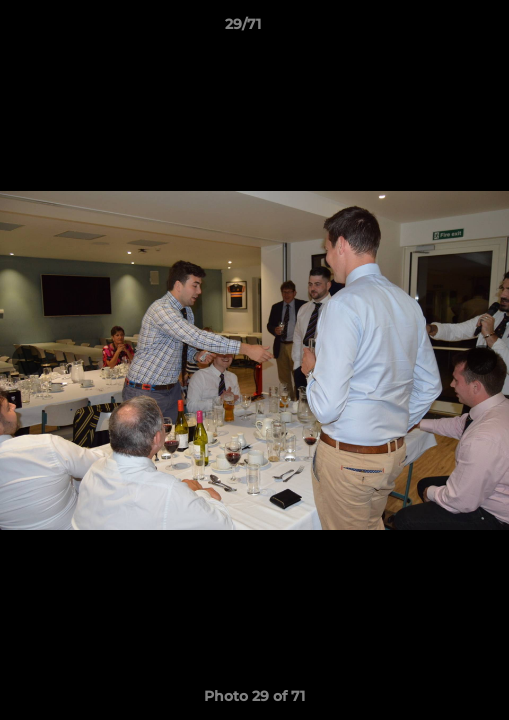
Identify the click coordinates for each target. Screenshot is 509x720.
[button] (437, 29)
